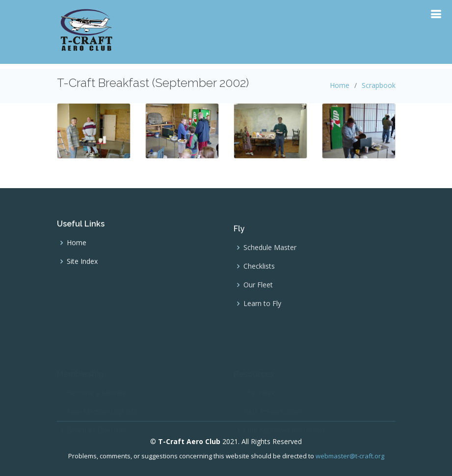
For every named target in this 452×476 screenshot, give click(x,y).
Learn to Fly (262, 308)
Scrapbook (379, 85)
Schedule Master (270, 252)
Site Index (82, 264)
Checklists (259, 271)
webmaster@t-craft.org (350, 456)
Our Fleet (258, 290)
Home (340, 85)
